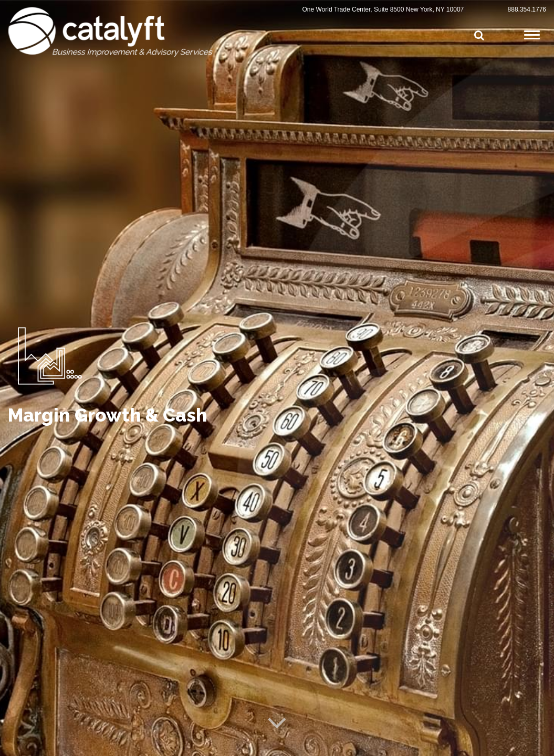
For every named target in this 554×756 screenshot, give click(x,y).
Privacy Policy (185, 744)
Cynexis (536, 744)
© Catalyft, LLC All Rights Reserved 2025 (59, 744)
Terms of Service (139, 744)
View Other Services (81, 602)
